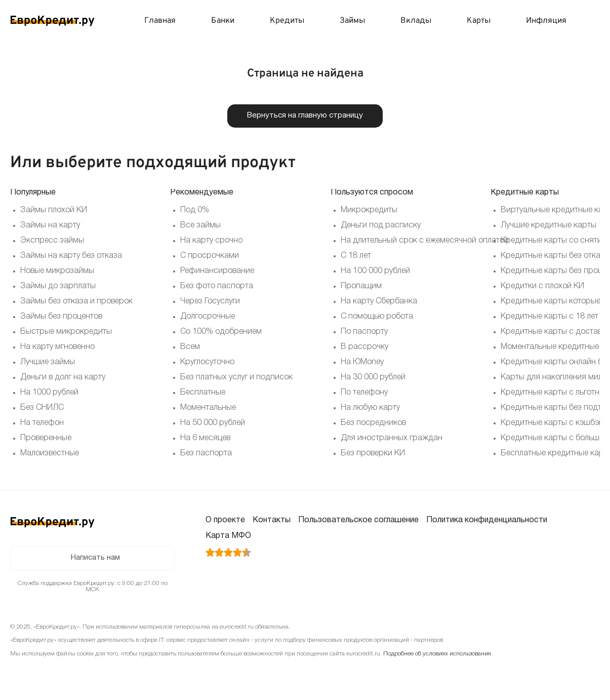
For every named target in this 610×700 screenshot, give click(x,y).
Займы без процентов (61, 317)
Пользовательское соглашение (358, 521)
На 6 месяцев (205, 439)
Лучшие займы (48, 363)
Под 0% (195, 211)
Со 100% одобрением (221, 332)
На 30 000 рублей (373, 378)
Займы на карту (50, 226)
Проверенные (46, 439)
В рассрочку (364, 347)
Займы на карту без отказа (71, 256)
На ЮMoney (362, 363)
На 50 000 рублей (213, 423)
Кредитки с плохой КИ (542, 287)
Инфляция (546, 21)
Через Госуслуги (210, 302)
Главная (160, 21)
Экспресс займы (52, 241)
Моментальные (208, 408)
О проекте (225, 521)
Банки (223, 21)
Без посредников (373, 423)
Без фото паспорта (217, 287)
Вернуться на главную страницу (305, 116)
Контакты (272, 521)
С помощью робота (377, 317)
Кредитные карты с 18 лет (550, 317)
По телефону (364, 393)
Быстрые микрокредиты (66, 332)
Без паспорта (206, 454)
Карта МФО (228, 536)
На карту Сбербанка (379, 302)
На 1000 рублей (49, 393)
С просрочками (210, 256)
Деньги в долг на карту (63, 378)
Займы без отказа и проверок (76, 302)
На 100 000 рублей (375, 271)
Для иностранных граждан (392, 439)
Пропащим (361, 287)
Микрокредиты (369, 211)
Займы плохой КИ (54, 211)
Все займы (200, 226)
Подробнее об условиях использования (437, 655)
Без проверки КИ (373, 454)
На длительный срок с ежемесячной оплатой (425, 241)
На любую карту (370, 408)
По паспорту (364, 332)
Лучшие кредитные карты (548, 226)
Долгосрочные (208, 317)
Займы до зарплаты (58, 287)
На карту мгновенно (57, 347)
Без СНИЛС (42, 408)
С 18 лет (356, 256)
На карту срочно (211, 241)
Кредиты (287, 21)
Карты (479, 21)
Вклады (416, 21)
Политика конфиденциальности (487, 521)
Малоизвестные (50, 454)
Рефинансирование (217, 271)
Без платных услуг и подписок (236, 378)
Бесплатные (203, 393)
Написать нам (95, 559)
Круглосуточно (207, 363)
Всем (190, 347)
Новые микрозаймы (57, 271)
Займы (352, 21)
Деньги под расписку (381, 226)
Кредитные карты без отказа (555, 256)
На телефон (42, 423)
